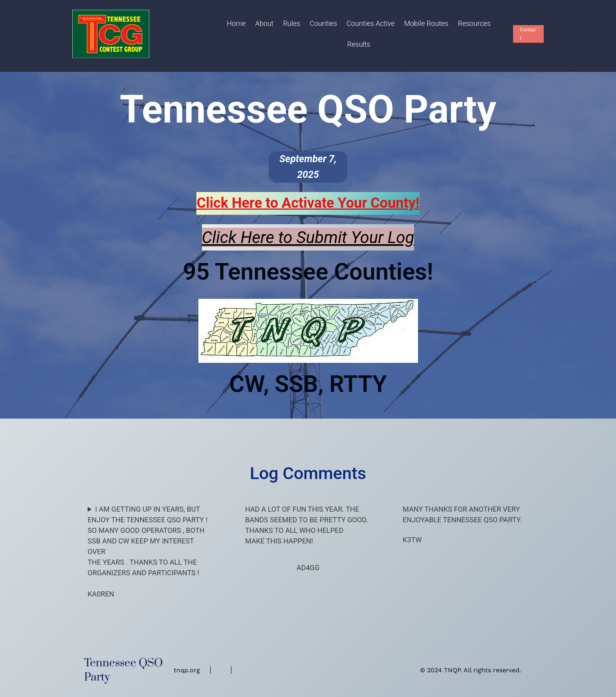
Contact (528, 34)
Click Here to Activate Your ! (308, 203)
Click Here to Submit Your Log (308, 237)
